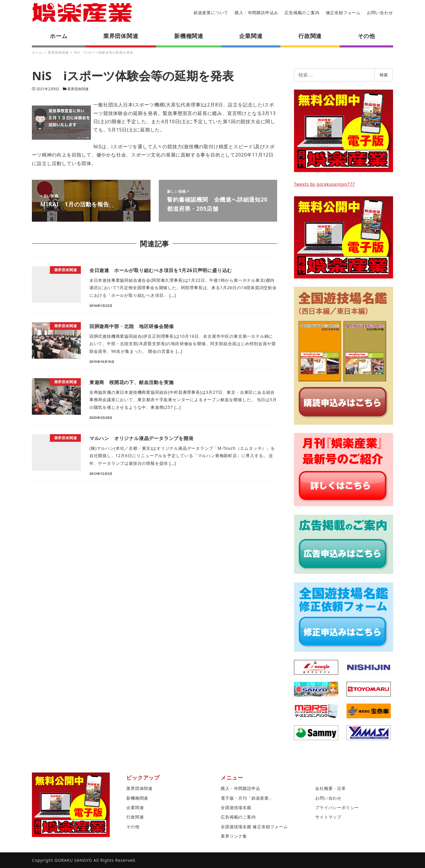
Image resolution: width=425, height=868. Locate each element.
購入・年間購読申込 (240, 788)
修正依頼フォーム (343, 13)
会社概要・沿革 (331, 788)
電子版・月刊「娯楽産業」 (247, 798)
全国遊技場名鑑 (236, 807)
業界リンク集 (234, 836)
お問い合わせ (380, 13)
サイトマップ (328, 817)
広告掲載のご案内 (302, 13)
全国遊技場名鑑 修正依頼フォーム (254, 827)
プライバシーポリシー (337, 807)
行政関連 (135, 817)
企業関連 (135, 807)
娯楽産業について (211, 13)
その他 (133, 827)
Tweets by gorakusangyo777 (325, 184)
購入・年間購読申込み (256, 13)
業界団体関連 (78, 89)
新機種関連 (137, 798)
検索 (384, 75)
